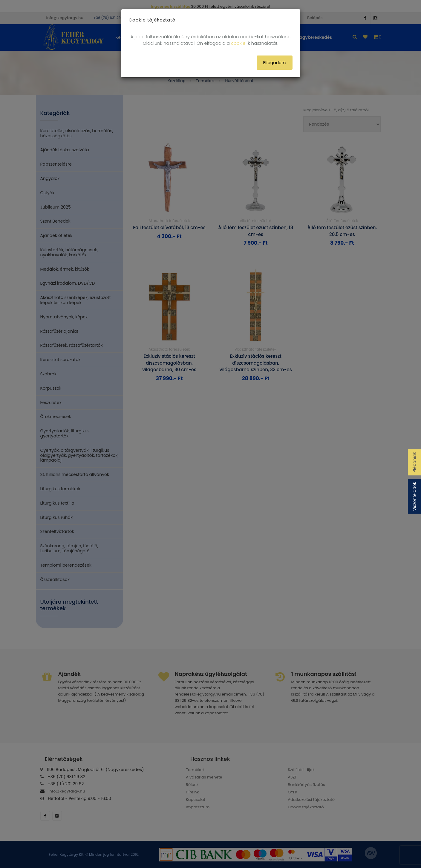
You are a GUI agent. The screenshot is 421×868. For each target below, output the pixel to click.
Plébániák (414, 462)
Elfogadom (275, 63)
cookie (238, 43)
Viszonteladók (414, 496)
